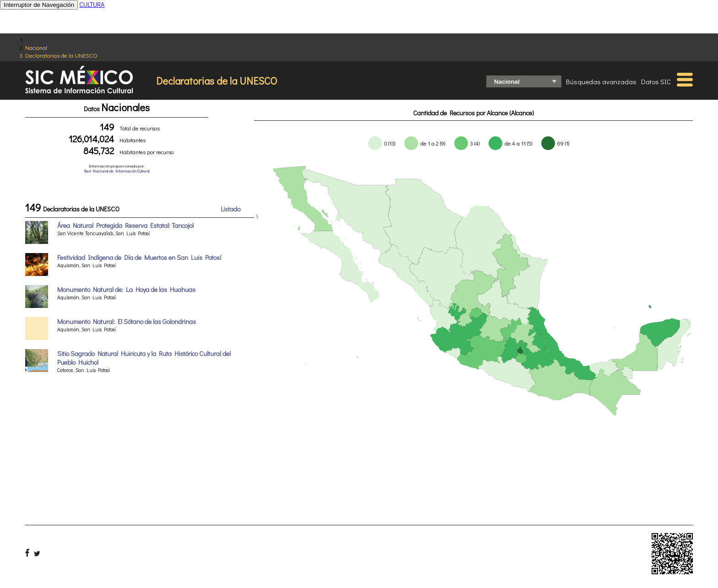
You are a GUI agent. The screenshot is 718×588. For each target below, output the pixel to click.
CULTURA (92, 4)
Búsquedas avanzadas (601, 81)
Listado (231, 209)
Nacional (36, 47)
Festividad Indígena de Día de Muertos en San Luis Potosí (139, 257)
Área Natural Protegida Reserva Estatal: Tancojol (125, 225)
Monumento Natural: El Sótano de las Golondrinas (127, 321)
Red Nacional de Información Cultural (117, 171)
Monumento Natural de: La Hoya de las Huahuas (126, 289)
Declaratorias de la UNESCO (61, 55)
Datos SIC (656, 81)
